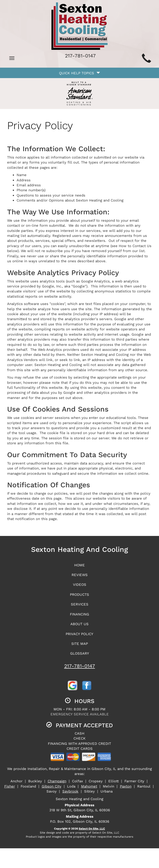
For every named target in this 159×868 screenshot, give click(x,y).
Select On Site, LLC (92, 829)
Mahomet (89, 786)
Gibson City (52, 786)
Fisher (10, 786)
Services (80, 604)
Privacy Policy (79, 634)
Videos (80, 585)
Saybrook (70, 791)
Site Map (80, 644)
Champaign (57, 781)
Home (79, 565)
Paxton (126, 786)
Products (79, 595)
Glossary (80, 653)
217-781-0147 (80, 666)
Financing (79, 614)
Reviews (80, 575)
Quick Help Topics (79, 73)
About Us (79, 624)
